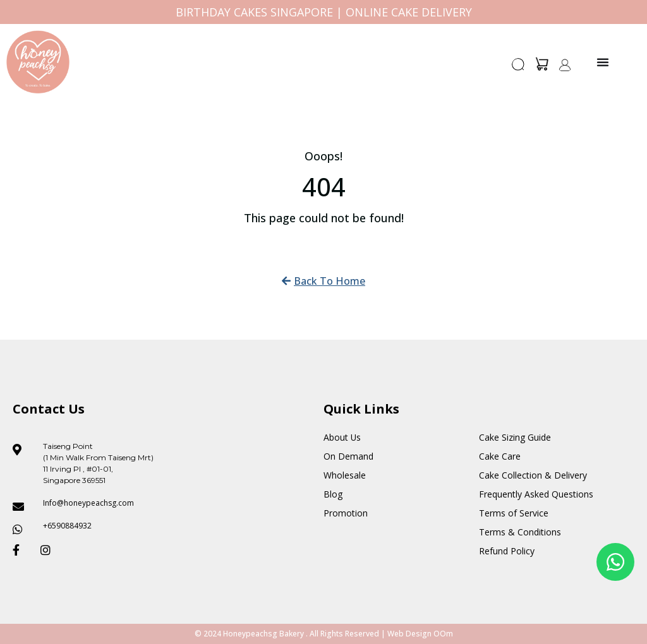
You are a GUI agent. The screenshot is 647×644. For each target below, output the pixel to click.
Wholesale (345, 475)
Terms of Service (514, 513)
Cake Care (500, 456)
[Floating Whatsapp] (615, 562)
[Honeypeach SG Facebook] (21, 550)
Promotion (346, 513)
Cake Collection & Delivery (533, 475)
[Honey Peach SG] (38, 62)
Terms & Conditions (520, 532)
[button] (519, 68)
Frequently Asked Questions (536, 494)
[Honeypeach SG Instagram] (49, 550)
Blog (333, 494)
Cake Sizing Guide (515, 437)
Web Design (409, 634)
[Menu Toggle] (603, 62)
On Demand (348, 456)
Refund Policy (507, 551)
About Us (342, 437)
